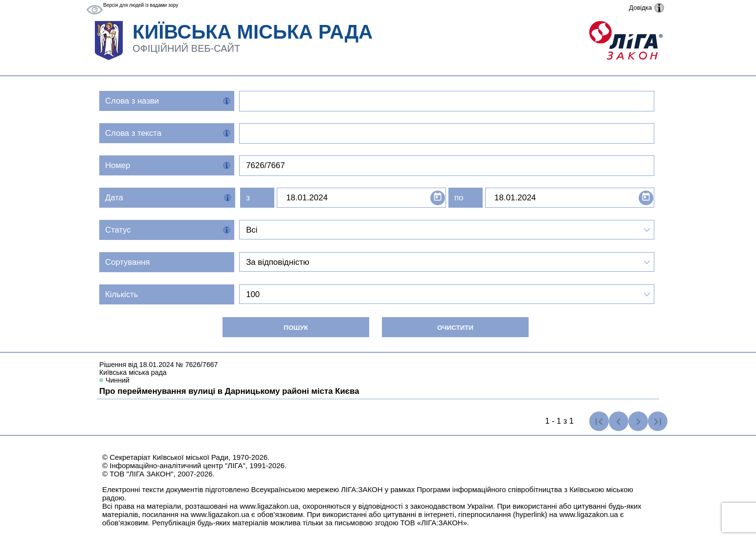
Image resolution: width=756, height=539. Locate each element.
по (459, 198)
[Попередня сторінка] (619, 421)
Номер (118, 165)
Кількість (122, 294)
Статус (118, 230)
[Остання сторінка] (658, 421)
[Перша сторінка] (599, 421)
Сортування (128, 262)
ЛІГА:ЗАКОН (362, 489)
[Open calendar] (438, 198)
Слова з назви (132, 101)
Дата (114, 198)
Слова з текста (133, 133)
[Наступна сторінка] (638, 421)
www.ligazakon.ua (269, 506)
